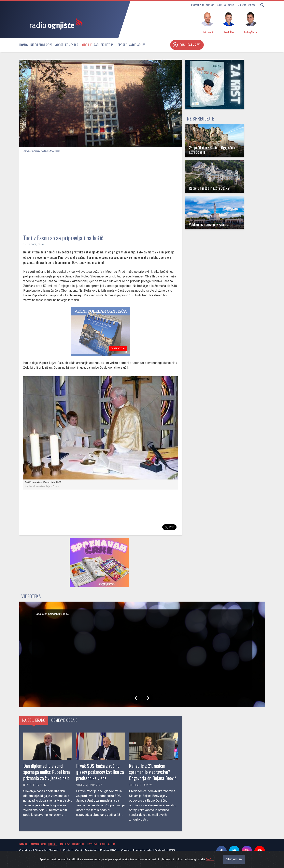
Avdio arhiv (137, 45)
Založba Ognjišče (247, 5)
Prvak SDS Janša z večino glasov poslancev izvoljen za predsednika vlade (100, 772)
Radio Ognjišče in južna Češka (209, 188)
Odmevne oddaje (64, 720)
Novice (59, 45)
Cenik (219, 5)
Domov (24, 45)
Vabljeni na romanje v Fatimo (209, 224)
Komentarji (73, 45)
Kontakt (210, 5)
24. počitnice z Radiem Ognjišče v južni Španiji (212, 150)
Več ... (210, 864)
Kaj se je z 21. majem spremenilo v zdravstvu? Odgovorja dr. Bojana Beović (153, 772)
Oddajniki (161, 850)
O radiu (126, 850)
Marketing (229, 5)
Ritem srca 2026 (41, 45)
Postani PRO (197, 5)
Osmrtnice (26, 850)
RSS (172, 850)
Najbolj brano (34, 720)
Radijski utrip (103, 45)
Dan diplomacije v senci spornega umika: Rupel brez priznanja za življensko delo (47, 772)
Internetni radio (143, 850)
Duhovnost (90, 844)
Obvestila (41, 850)
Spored (122, 45)
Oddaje (87, 45)
